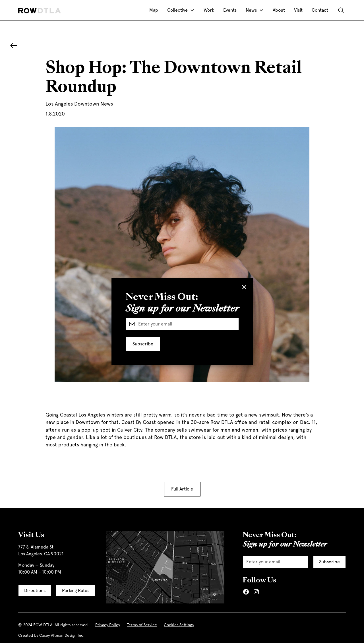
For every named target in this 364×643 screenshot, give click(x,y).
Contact (320, 10)
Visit (298, 10)
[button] (181, 10)
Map (154, 10)
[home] (40, 10)
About (279, 10)
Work (209, 10)
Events (230, 10)
